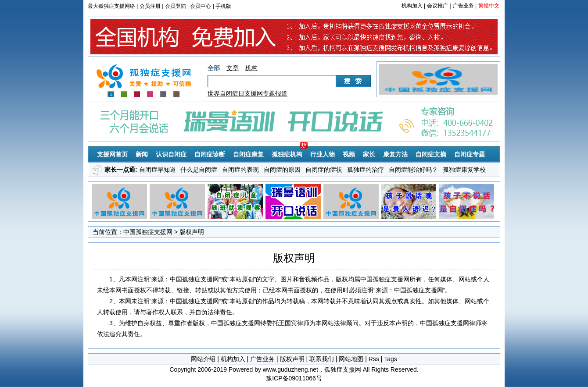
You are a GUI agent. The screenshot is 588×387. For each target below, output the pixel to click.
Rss (374, 359)
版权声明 (292, 359)
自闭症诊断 (210, 154)
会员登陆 (176, 6)
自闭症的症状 (324, 170)
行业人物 (323, 154)
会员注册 (150, 6)
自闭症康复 (248, 154)
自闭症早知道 (158, 170)
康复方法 (395, 154)
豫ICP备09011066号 (294, 378)
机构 (251, 68)
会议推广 (437, 6)
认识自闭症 (171, 154)
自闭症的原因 (282, 170)
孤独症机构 (287, 154)
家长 (369, 154)
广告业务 (463, 6)
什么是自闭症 (199, 170)
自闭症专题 (470, 154)
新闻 (142, 154)
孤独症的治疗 (366, 170)
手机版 (223, 6)
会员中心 (201, 6)
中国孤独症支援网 (148, 232)
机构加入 (412, 6)
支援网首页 (112, 154)
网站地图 (351, 359)
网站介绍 (203, 359)
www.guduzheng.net (290, 369)
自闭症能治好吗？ (413, 170)
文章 (233, 68)
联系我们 (322, 359)
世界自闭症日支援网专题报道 (247, 93)
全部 (214, 68)
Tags (391, 359)
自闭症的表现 (240, 170)
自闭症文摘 (431, 154)
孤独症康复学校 (464, 170)
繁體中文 (489, 6)
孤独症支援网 (145, 77)
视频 (349, 154)
